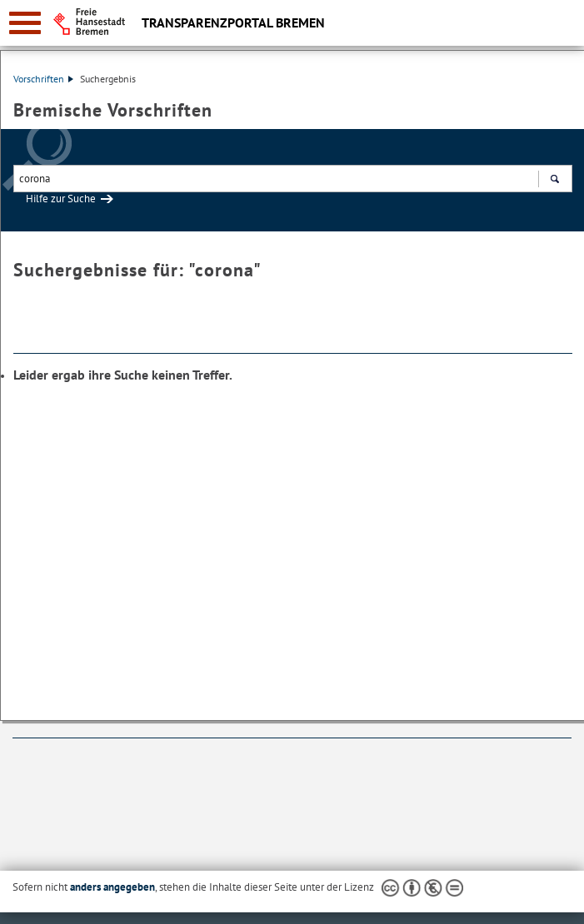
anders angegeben (112, 887)
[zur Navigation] (25, 23)
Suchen (554, 181)
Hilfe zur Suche (61, 199)
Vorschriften (43, 79)
